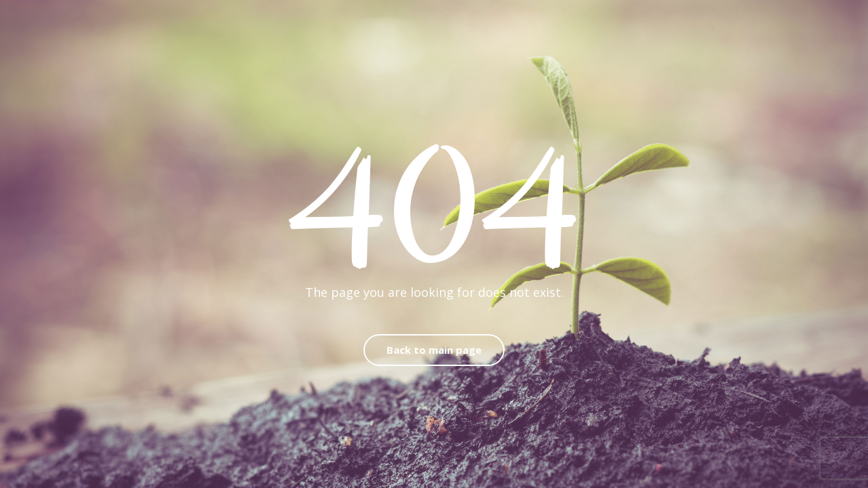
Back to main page (434, 350)
